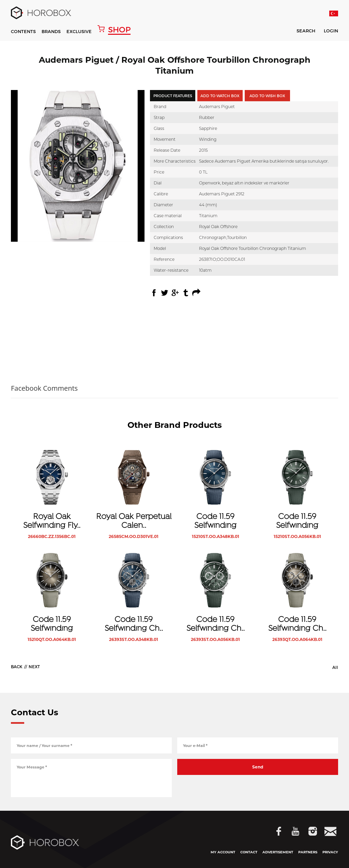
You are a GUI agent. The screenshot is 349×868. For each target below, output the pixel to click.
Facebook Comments (44, 388)
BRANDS (51, 31)
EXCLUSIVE (79, 31)
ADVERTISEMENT (278, 852)
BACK (17, 667)
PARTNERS (308, 852)
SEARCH (301, 32)
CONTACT (249, 852)
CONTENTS (23, 31)
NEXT (34, 667)
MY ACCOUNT (223, 852)
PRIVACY (330, 852)
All (335, 667)
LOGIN (331, 31)
